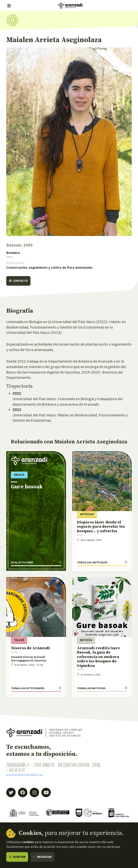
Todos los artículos (92, 563)
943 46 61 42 (18, 771)
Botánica (14, 253)
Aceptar (17, 857)
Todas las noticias (91, 689)
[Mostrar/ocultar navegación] (9, 6)
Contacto (18, 281)
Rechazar (42, 857)
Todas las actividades (28, 689)
